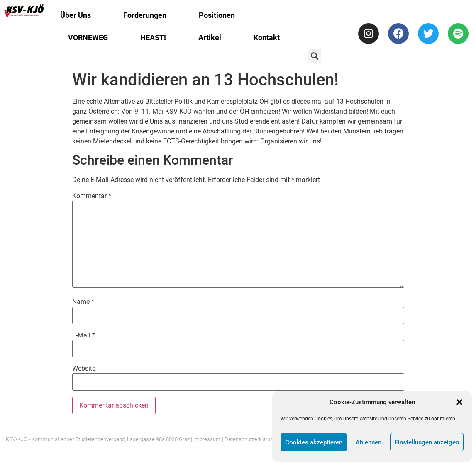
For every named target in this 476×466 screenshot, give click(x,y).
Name (83, 302)
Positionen (217, 15)
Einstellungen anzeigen (427, 442)
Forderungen (145, 15)
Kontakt (267, 38)
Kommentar (92, 196)
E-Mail (84, 335)
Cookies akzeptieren (314, 442)
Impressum (207, 439)
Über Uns (76, 15)
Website (84, 369)
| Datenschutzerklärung (249, 439)
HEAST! (153, 38)
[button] (459, 402)
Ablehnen (369, 442)
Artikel (210, 38)
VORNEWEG (88, 38)
